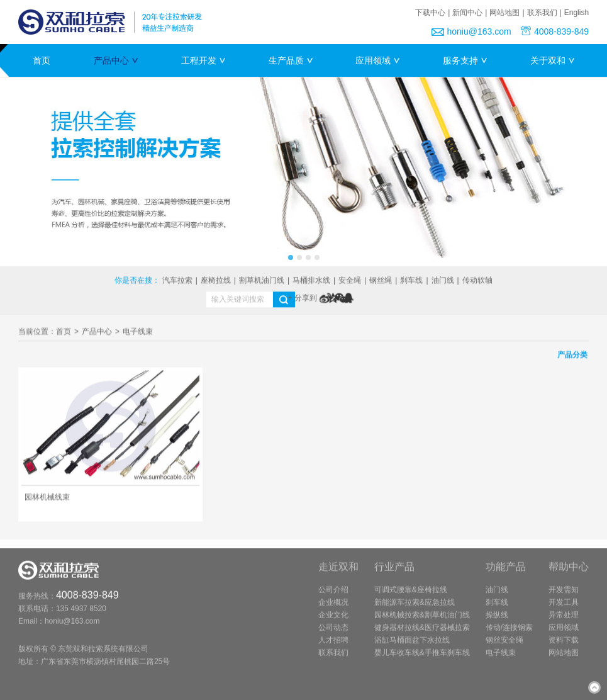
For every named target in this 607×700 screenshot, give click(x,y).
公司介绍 (333, 596)
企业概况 (333, 609)
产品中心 (116, 60)
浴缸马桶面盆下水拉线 (412, 646)
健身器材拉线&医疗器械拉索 (422, 634)
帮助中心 (569, 573)
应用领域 (377, 60)
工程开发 (203, 60)
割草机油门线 (262, 281)
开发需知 (564, 596)
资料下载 (564, 646)
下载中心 (430, 13)
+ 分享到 (303, 299)
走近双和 (338, 573)
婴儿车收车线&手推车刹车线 (422, 659)
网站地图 (504, 13)
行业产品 (394, 573)
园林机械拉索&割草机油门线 (422, 621)
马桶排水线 (311, 281)
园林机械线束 (47, 500)
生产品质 (291, 60)
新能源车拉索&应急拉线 (415, 609)
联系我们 (542, 13)
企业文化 (333, 621)
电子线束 (138, 333)
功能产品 (506, 573)
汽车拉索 (177, 281)
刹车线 (411, 281)
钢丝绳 (381, 281)
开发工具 (564, 609)
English (576, 13)
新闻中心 (467, 13)
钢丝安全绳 (504, 646)
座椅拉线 (216, 281)
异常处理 (564, 621)
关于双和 (552, 60)
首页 (42, 60)
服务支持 (465, 60)
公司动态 (333, 634)
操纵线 (497, 621)
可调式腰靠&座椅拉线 (411, 596)
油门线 (443, 281)
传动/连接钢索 (509, 634)
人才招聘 (333, 646)
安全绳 (350, 281)
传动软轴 (477, 281)
